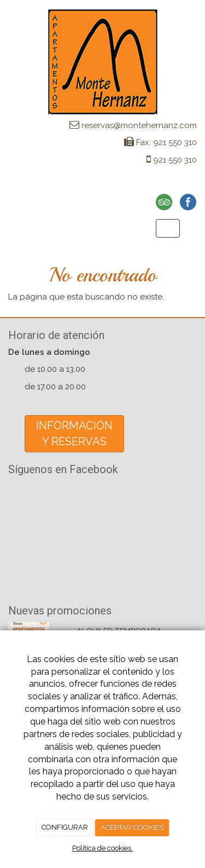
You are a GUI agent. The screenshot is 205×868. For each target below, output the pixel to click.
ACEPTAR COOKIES (132, 827)
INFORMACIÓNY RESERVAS (74, 433)
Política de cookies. (102, 848)
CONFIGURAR (65, 827)
